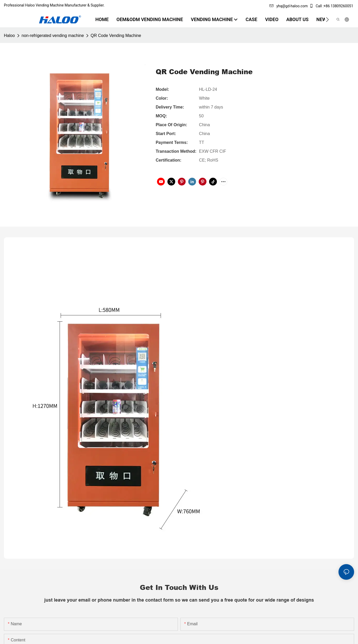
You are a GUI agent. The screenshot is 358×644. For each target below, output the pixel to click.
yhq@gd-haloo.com (288, 6)
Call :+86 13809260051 (332, 6)
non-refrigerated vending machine (53, 36)
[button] (327, 20)
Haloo (9, 36)
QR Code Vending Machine (116, 36)
